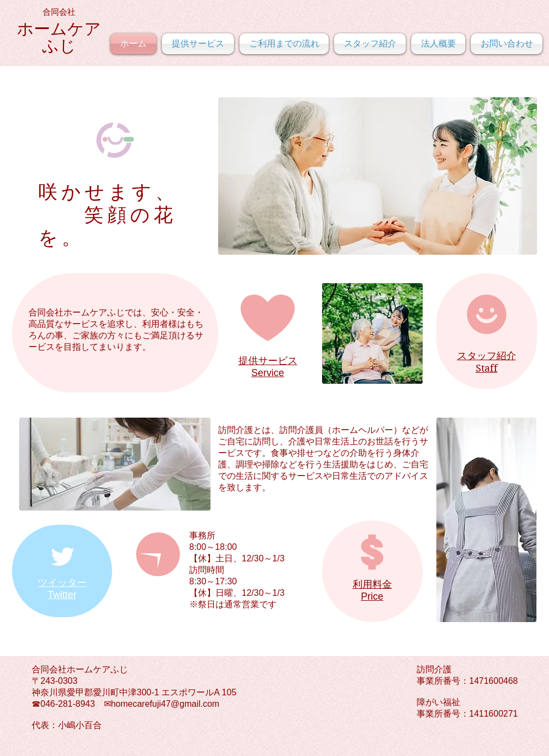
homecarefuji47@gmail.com (165, 704)
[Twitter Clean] (62, 556)
